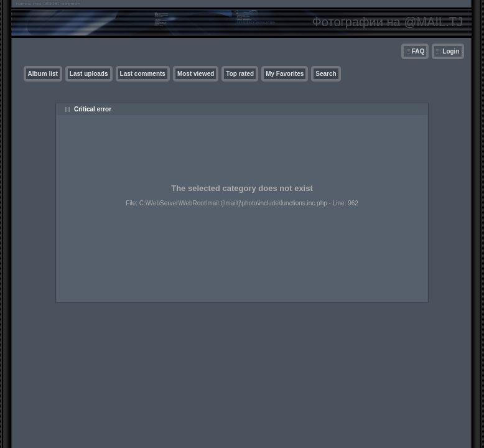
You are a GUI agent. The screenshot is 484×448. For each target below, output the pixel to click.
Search (326, 74)
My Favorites (285, 74)
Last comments (143, 74)
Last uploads (89, 74)
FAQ (418, 51)
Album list (43, 74)
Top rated (240, 74)
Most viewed (196, 74)
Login (451, 51)
